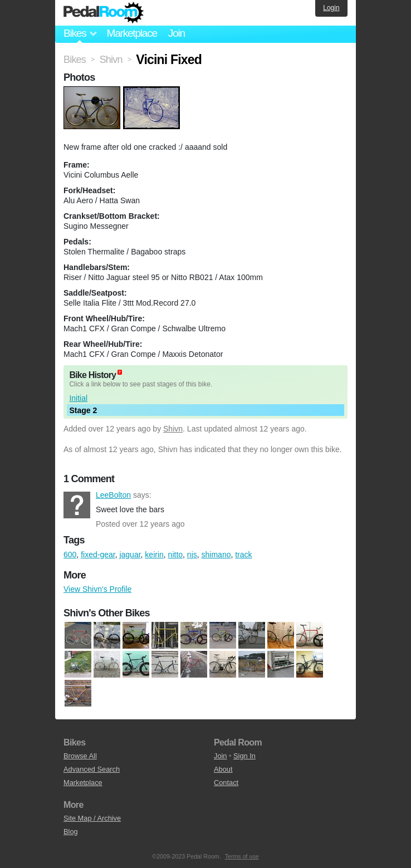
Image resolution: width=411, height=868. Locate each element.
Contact (226, 783)
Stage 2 (83, 410)
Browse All (80, 756)
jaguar (130, 555)
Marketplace (131, 33)
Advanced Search (92, 769)
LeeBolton (77, 505)
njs (192, 555)
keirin (154, 555)
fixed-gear (98, 555)
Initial (78, 398)
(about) (120, 372)
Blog (71, 832)
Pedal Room (104, 13)
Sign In (244, 756)
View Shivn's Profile (97, 589)
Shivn (173, 429)
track (243, 555)
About (223, 769)
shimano (216, 555)
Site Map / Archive (92, 818)
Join (177, 33)
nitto (175, 555)
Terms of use (242, 856)
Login (331, 8)
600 (70, 555)
